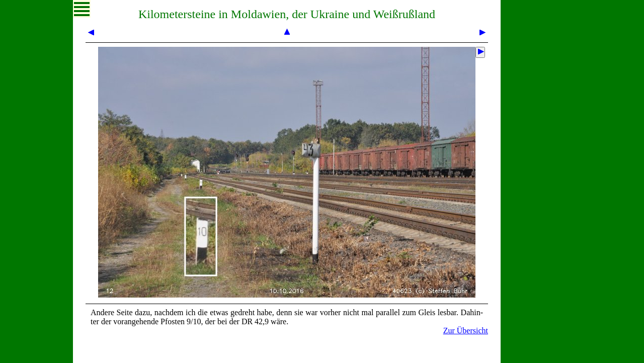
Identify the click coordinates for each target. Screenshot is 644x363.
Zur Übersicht (466, 331)
